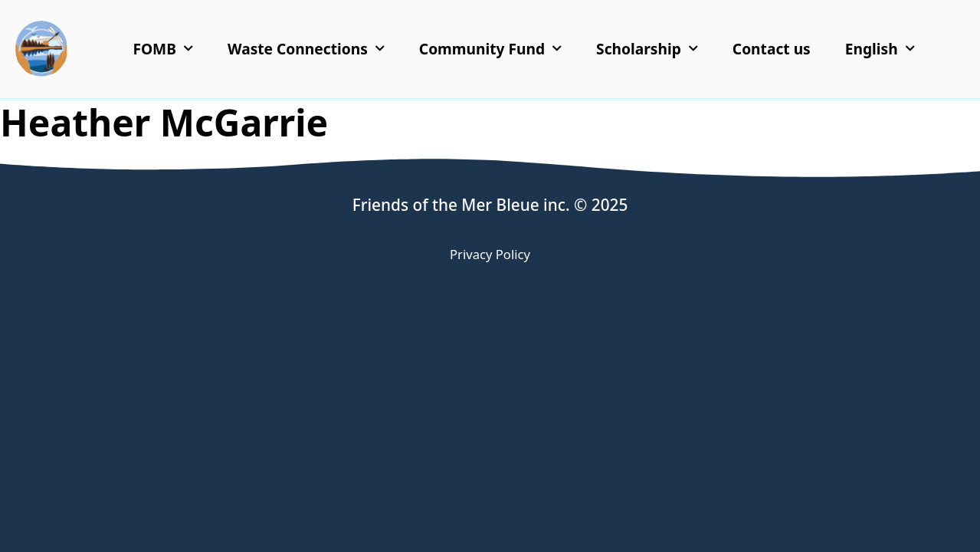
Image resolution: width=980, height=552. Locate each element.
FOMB (163, 49)
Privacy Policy (490, 254)
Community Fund (490, 49)
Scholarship (647, 49)
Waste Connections (306, 49)
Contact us (772, 49)
